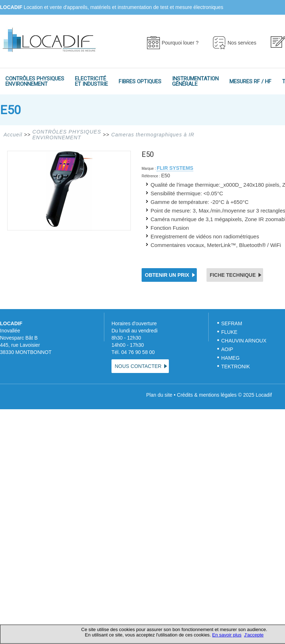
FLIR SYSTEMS (175, 168)
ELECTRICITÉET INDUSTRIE (91, 81)
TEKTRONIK (236, 367)
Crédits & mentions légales (207, 395)
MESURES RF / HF (250, 81)
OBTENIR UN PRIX (167, 275)
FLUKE (229, 332)
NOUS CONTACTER (138, 366)
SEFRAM (232, 323)
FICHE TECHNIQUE (233, 275)
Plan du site (159, 395)
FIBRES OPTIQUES (140, 81)
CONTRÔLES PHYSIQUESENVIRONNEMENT (35, 81)
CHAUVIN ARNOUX (244, 341)
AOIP (227, 349)
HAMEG (230, 358)
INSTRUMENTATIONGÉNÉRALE (195, 81)
